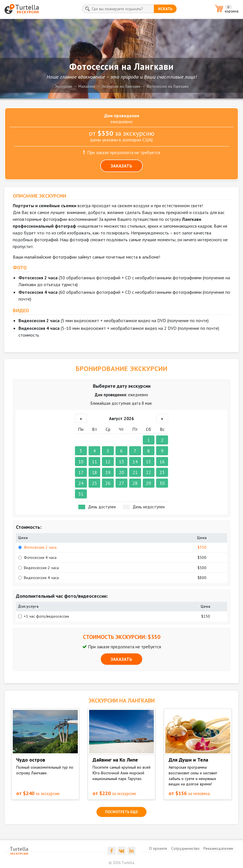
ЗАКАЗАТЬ (122, 166)
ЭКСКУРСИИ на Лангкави (122, 701)
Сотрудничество (185, 848)
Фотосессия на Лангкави (167, 86)
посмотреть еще (122, 812)
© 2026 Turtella (122, 863)
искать (165, 9)
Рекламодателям (218, 848)
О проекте (158, 848)
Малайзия (87, 86)
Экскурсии (63, 86)
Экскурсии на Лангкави (121, 86)
